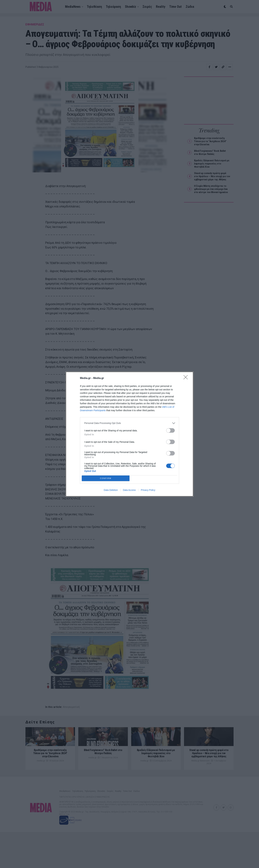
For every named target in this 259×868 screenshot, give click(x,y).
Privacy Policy (148, 490)
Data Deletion (111, 490)
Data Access (129, 490)
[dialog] (129, 434)
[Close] (187, 378)
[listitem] (129, 423)
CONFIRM (106, 478)
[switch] (170, 430)
